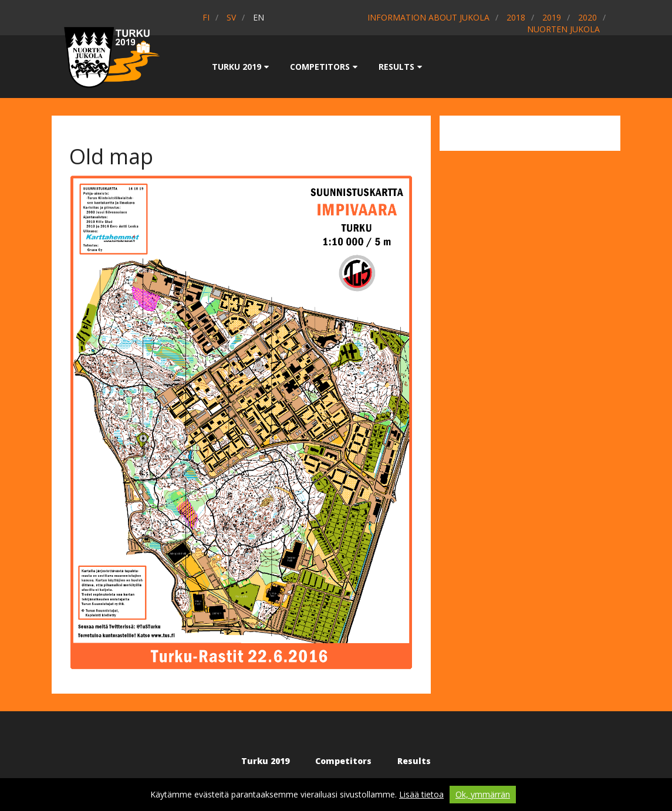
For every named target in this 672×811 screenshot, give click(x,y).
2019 (552, 17)
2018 (516, 17)
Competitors (324, 67)
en (259, 17)
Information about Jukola (428, 17)
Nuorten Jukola (563, 29)
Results (400, 67)
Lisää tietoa (421, 794)
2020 (587, 17)
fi (206, 17)
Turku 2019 (240, 67)
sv (231, 17)
